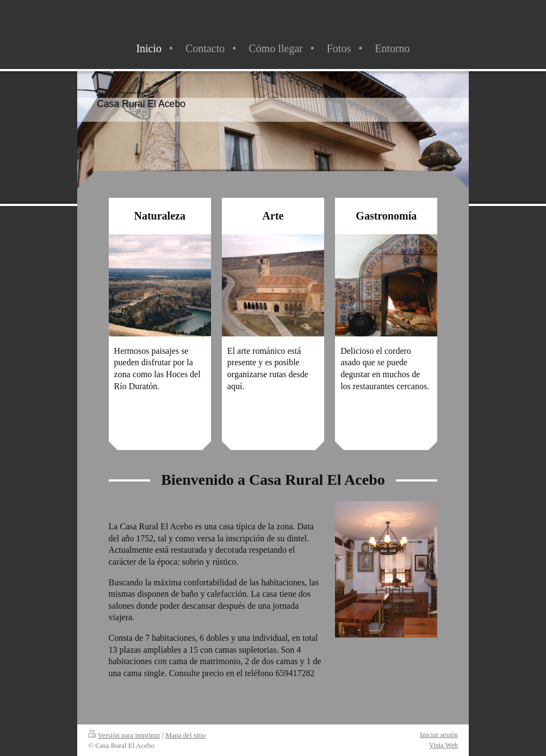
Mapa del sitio (185, 735)
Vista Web (443, 745)
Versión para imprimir (124, 735)
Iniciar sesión (439, 735)
